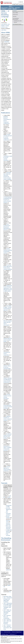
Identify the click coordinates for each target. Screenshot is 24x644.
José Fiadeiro (6, 637)
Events (10, 9)
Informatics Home (5, 634)
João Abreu (4, 30)
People (15, 9)
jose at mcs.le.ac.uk (13, 637)
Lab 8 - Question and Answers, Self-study (8, 628)
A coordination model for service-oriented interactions (8, 158)
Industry (18, 8)
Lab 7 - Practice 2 (7, 625)
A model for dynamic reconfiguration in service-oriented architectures (8, 380)
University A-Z (13, 634)
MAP (17, 4)
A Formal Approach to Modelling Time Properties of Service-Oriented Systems (8, 200)
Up (2, 632)
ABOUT (10, 6)
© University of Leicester (6, 639)
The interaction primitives (8, 514)
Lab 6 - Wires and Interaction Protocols (7, 622)
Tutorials (4, 483)
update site (8, 570)
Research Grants (18, 24)
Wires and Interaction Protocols (8, 527)
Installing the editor (18, 21)
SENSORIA (7, 42)
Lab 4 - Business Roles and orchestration (7, 617)
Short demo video (7, 596)
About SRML (6, 33)
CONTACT (21, 4)
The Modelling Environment (6, 539)
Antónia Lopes (4, 27)
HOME (14, 4)
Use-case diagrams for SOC (9, 510)
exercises (8, 533)
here (10, 592)
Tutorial (4, 595)
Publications (4, 8)
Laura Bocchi (4, 24)
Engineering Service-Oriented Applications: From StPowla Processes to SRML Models (8, 288)
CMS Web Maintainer (5, 641)
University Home (7, 632)
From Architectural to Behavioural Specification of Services (7, 227)
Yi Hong (7, 26)
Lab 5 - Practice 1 (7, 620)
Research (11, 8)
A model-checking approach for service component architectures (8, 137)
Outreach (4, 9)
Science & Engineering (16, 632)
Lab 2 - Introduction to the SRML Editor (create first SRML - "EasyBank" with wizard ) (8, 606)
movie (9, 497)
